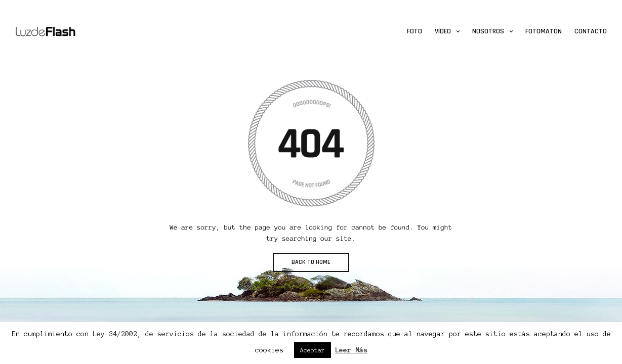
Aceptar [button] (313, 350)
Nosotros (488, 31)
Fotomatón (544, 31)
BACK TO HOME (311, 262)
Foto (414, 31)
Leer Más (351, 350)
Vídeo (443, 31)
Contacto (591, 31)
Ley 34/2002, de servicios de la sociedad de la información (210, 334)
